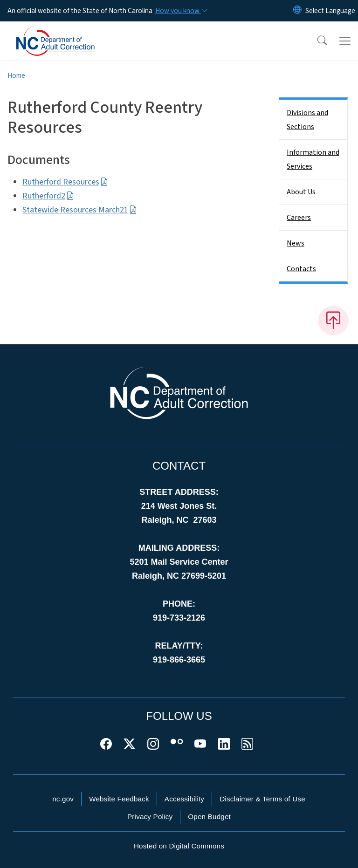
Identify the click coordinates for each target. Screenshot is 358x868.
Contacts (301, 269)
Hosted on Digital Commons (179, 846)
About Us (301, 192)
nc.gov (63, 799)
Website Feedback (119, 799)
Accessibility (184, 799)
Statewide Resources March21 (80, 210)
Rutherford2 (48, 196)
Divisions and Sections (307, 120)
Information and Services (313, 159)
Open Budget (209, 817)
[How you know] (181, 11)
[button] (316, 41)
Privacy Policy (150, 817)
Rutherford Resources (65, 182)
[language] (330, 11)
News (296, 243)
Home (16, 75)
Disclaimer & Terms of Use (262, 799)
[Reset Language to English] (297, 11)
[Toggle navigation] (345, 41)
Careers (299, 218)
